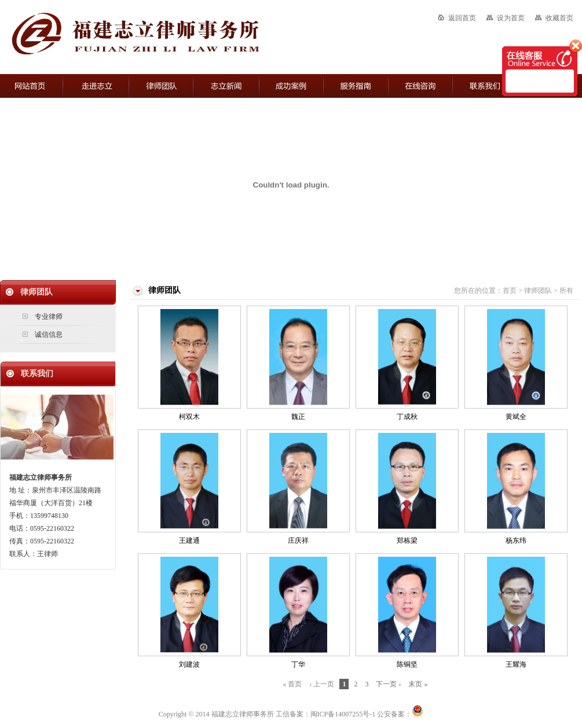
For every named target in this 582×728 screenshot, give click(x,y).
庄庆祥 (298, 541)
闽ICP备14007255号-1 (343, 714)
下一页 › (388, 684)
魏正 (298, 417)
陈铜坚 (407, 664)
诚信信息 (49, 334)
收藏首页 (554, 18)
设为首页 (506, 18)
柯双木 (189, 417)
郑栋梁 (407, 541)
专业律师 (49, 317)
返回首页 (457, 18)
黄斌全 (516, 417)
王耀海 (516, 664)
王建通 (189, 541)
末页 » (418, 684)
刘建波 (189, 664)
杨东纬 (516, 541)
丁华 (298, 664)
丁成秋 (407, 417)
